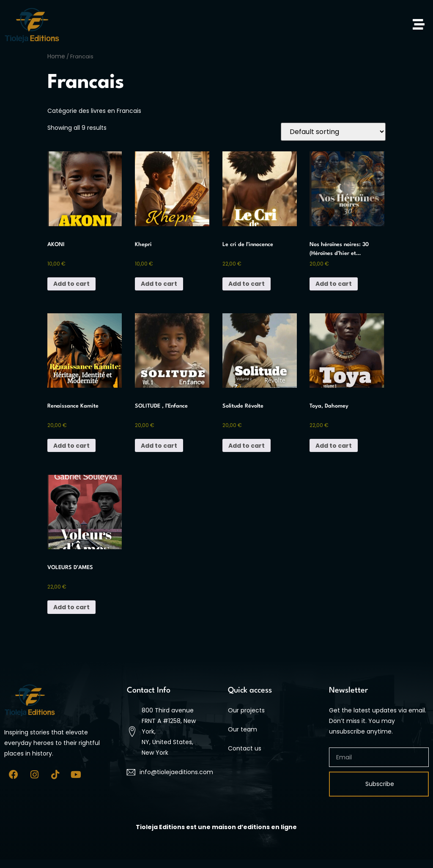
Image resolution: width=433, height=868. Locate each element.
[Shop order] (333, 132)
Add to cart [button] (71, 284)
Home (56, 56)
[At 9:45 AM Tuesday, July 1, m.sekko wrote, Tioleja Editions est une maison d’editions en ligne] (216, 827)
